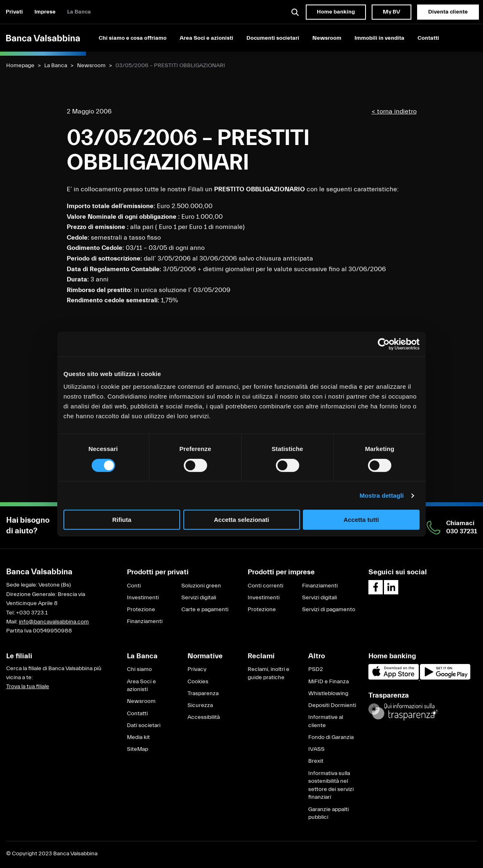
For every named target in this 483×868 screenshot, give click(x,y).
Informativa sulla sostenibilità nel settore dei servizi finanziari (331, 785)
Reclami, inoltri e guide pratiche (269, 673)
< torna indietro (394, 111)
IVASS (316, 749)
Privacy (197, 669)
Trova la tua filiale (28, 687)
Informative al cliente (326, 721)
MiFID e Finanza (328, 682)
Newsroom (327, 38)
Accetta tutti (361, 520)
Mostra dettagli (381, 495)
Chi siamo (139, 669)
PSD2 (316, 669)
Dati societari (144, 725)
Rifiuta (122, 520)
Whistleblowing (328, 693)
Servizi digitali (199, 598)
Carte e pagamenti (205, 610)
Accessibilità (204, 717)
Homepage (20, 66)
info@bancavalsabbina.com (54, 622)
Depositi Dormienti (332, 705)
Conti (134, 586)
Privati (14, 12)
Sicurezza (200, 705)
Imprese (45, 12)
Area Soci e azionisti (207, 38)
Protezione (141, 610)
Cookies (198, 682)
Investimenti (143, 598)
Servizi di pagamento (329, 610)
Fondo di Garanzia (331, 737)
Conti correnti (265, 586)
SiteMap (138, 749)
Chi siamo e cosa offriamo (133, 38)
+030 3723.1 (32, 613)
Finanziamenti (145, 621)
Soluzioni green (201, 586)
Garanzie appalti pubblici (328, 814)
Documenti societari (273, 38)
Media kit (138, 737)
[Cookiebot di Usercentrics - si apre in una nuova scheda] (384, 344)
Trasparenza (203, 693)
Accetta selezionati (241, 520)
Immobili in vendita (379, 38)
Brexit (316, 761)
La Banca (79, 12)
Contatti (428, 38)
